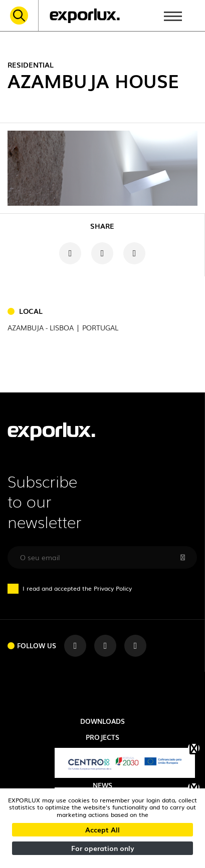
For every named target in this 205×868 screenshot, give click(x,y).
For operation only (103, 848)
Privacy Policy (113, 588)
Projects (102, 737)
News (102, 785)
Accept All (102, 829)
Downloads (102, 721)
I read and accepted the (74, 588)
